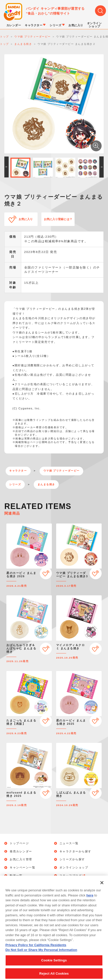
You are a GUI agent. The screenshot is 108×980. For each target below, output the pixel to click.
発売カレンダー (21, 851)
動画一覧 (16, 876)
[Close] (102, 889)
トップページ (19, 843)
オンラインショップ (74, 868)
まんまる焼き (46, 484)
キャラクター (18, 471)
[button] (7, 167)
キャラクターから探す (75, 851)
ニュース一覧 (69, 843)
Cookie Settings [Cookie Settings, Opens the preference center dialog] (54, 966)
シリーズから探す (72, 859)
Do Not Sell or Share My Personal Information (41, 956)
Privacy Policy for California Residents (36, 951)
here (90, 901)
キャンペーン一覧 (22, 868)
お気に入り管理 (21, 859)
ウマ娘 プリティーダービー (62, 471)
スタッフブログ (73, 876)
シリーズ (15, 484)
